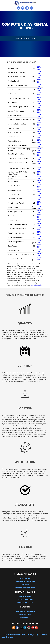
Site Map (10, 637)
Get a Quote (40, 68)
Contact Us (25, 585)
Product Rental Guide (25, 599)
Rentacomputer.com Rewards (25, 611)
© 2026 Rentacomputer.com (14, 635)
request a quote (36, 285)
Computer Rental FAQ (25, 602)
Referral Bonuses (25, 614)
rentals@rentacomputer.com (25, 588)
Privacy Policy (33, 635)
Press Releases (25, 617)
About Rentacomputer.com (25, 581)
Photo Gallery (25, 578)
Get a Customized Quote (25, 39)
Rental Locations (25, 596)
